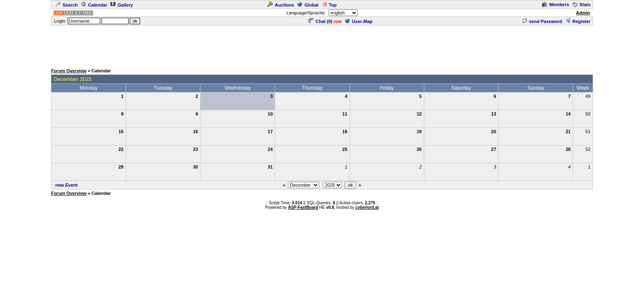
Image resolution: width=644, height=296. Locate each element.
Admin (583, 13)
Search (67, 5)
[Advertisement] (322, 45)
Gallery (122, 5)
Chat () (320, 21)
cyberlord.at (367, 207)
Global (308, 5)
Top (329, 5)
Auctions (281, 5)
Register (578, 21)
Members (555, 5)
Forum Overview (69, 71)
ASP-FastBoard (303, 207)
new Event (67, 185)
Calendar (94, 5)
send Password (542, 21)
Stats (582, 5)
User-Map (359, 21)
